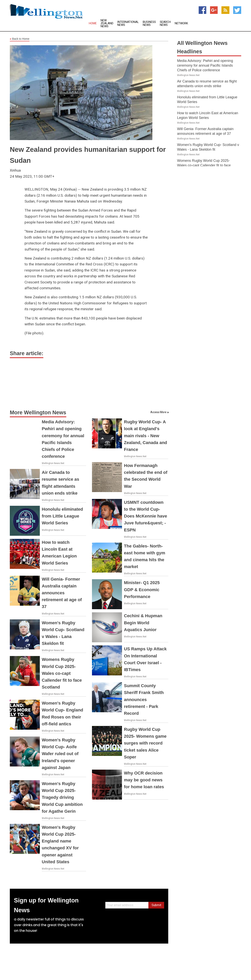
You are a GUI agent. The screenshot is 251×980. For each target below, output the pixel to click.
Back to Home (20, 39)
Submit (156, 905)
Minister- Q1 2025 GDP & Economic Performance (142, 590)
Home (93, 23)
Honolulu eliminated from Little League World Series (62, 516)
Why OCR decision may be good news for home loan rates (144, 780)
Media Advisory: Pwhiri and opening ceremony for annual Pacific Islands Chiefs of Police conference (205, 65)
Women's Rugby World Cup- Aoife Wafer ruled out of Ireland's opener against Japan (60, 754)
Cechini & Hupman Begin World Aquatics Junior (143, 623)
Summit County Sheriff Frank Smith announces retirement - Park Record (144, 699)
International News (128, 24)
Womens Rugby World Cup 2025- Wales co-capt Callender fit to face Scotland (62, 673)
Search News (165, 24)
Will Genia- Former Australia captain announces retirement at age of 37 (62, 593)
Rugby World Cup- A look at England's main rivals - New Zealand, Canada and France (146, 436)
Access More (158, 412)
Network (181, 23)
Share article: (27, 353)
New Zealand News (107, 23)
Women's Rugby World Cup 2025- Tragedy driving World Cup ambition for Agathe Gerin (62, 797)
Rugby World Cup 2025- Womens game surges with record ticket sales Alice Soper (145, 743)
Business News (149, 24)
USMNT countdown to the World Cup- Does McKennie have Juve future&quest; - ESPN (146, 516)
